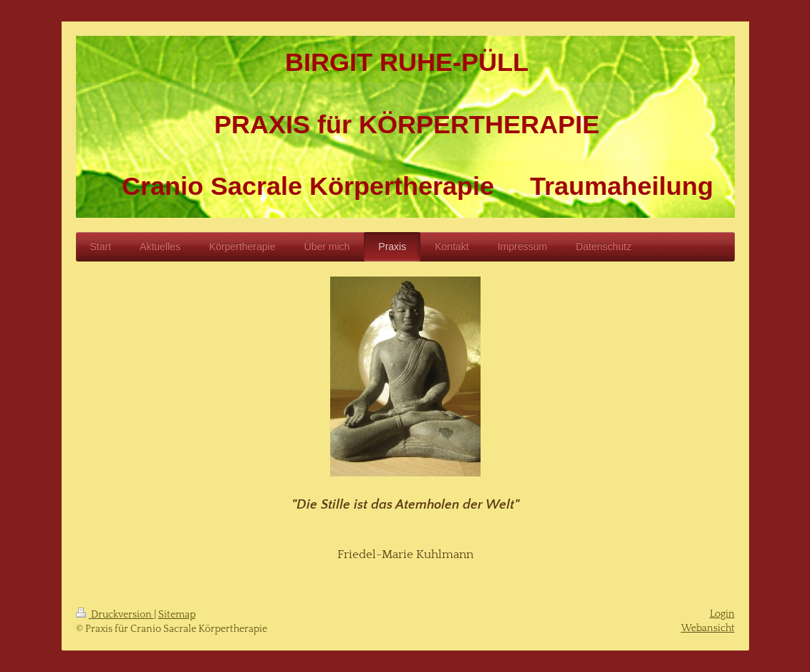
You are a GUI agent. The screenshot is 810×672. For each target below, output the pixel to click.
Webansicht (708, 628)
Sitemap (177, 615)
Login (722, 614)
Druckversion (115, 615)
